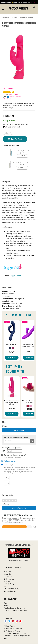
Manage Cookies (10, 591)
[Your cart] (34, 9)
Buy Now (12, 358)
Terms (6, 586)
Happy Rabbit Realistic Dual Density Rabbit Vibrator (12, 402)
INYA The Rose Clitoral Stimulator (29, 402)
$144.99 (12, 408)
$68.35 (29, 351)
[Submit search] (32, 441)
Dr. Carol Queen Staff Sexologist (16, 610)
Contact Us (8, 577)
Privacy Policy (9, 584)
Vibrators (14, 17)
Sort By (3, 451)
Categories (6, 17)
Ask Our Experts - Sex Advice (15, 608)
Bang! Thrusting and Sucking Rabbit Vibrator (29, 345)
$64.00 (29, 409)
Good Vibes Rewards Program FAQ (17, 636)
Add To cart (15, 139)
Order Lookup (9, 579)
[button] (10, 348)
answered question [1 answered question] (15, 97)
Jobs (6, 638)
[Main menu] (3, 9)
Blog (5, 603)
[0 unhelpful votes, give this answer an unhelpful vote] (7, 483)
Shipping (7, 581)
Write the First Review (19, 508)
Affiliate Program (10, 626)
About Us (7, 574)
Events (6, 606)
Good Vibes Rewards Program (15, 633)
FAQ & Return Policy (11, 589)
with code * (19, 2)
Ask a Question (8, 99)
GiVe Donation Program (12, 631)
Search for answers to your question (16, 438)
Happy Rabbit (16, 276)
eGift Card (8, 572)
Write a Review (14, 94)
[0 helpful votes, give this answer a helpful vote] (7, 478)
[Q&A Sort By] (14, 451)
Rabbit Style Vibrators (26, 17)
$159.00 (12, 352)
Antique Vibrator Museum (13, 628)
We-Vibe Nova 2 (12, 345)
